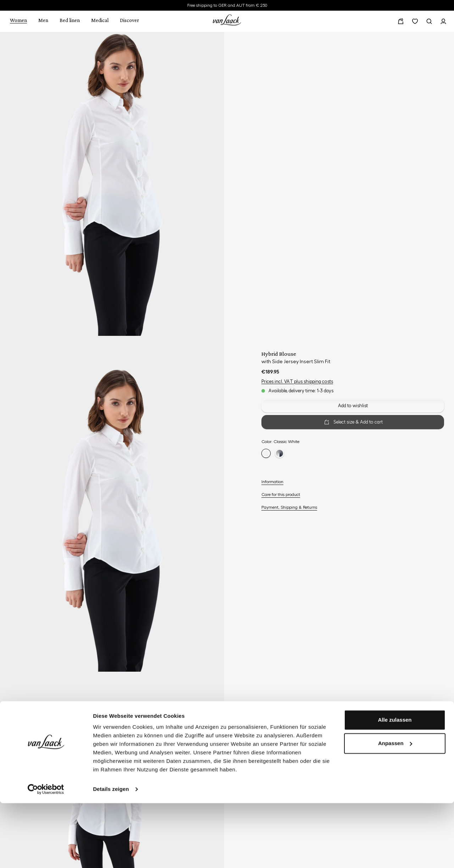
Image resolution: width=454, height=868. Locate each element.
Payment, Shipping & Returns (289, 507)
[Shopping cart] (401, 21)
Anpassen (395, 808)
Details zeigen (111, 854)
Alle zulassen (395, 785)
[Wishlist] (415, 21)
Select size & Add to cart (353, 422)
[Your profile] (443, 21)
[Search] (429, 21)
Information (272, 482)
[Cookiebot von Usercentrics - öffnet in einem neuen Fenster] (46, 854)
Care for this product (281, 495)
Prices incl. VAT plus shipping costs (297, 381)
